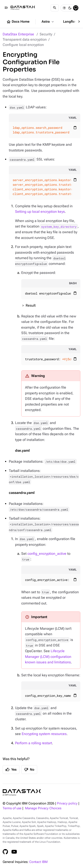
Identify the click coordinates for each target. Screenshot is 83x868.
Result (31, 305)
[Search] (55, 8)
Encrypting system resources (44, 734)
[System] (76, 8)
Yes (11, 770)
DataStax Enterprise (18, 34)
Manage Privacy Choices (43, 808)
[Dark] (70, 8)
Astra (48, 22)
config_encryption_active (47, 554)
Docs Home (18, 22)
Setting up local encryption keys (40, 212)
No (29, 770)
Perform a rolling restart (34, 743)
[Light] (64, 8)
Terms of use (12, 808)
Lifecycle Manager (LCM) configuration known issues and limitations (48, 657)
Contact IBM (38, 862)
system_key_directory (59, 226)
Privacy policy (67, 803)
